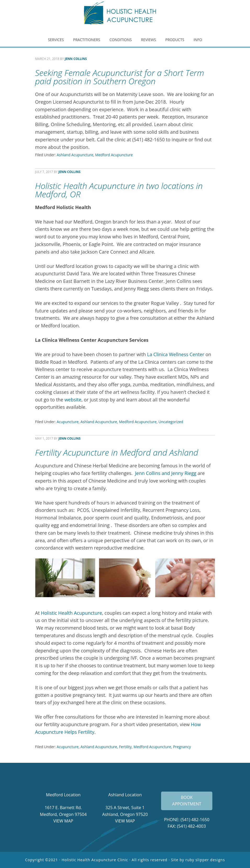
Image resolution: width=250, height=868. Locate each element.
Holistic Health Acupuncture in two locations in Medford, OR (119, 190)
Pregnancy (182, 747)
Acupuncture (68, 422)
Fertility (125, 747)
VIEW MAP (63, 821)
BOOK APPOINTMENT (187, 801)
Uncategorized (171, 422)
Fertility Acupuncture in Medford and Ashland (117, 452)
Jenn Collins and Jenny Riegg (166, 473)
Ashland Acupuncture (75, 155)
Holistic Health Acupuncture (125, 14)
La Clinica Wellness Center (176, 354)
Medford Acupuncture (114, 155)
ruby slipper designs (205, 860)
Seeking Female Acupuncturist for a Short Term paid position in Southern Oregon (120, 77)
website (73, 400)
